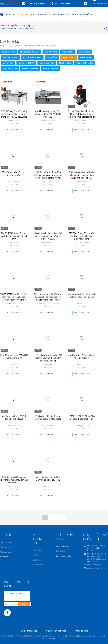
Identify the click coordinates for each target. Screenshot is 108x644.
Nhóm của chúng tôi (42, 565)
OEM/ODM (60, 551)
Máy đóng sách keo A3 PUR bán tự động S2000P (14, 417)
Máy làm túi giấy (10, 57)
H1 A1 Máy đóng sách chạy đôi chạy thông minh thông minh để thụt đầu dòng (48, 358)
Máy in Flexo (8, 63)
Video (33, 14)
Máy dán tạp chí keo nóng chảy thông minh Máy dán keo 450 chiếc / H (14, 480)
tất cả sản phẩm (9, 52)
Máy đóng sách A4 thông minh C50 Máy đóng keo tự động (82, 295)
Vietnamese (101, 3)
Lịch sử (36, 555)
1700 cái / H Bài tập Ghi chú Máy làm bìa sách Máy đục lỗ (48, 417)
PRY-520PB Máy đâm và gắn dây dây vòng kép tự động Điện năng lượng (82, 236)
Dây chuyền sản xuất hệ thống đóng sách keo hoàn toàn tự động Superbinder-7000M (48, 297)
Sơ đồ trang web (29, 631)
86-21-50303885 (63, 3)
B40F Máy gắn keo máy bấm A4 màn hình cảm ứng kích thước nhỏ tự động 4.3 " (82, 175)
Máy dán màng (51, 52)
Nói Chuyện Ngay (26, 28)
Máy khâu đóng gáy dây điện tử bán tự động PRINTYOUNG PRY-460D (48, 114)
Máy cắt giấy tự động (32, 57)
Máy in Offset (86, 57)
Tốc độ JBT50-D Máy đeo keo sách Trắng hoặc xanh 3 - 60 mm (14, 236)
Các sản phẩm (23, 14)
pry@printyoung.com (37, 3)
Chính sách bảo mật (56, 631)
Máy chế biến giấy (30, 68)
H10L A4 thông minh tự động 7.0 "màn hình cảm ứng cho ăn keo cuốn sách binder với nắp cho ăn (48, 176)
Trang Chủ (7, 14)
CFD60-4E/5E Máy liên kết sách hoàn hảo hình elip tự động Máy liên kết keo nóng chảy (14, 297)
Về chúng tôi (44, 14)
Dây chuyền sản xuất (64, 546)
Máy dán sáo (68, 52)
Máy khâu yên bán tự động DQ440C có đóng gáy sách (48, 478)
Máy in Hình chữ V (26, 63)
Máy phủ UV (52, 57)
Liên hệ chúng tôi (8, 28)
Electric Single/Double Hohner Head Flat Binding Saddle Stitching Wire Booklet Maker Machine (82, 115)
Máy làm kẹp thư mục (30, 52)
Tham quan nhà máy (61, 14)
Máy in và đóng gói (85, 63)
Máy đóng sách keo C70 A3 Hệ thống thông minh (14, 356)
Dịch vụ (36, 560)
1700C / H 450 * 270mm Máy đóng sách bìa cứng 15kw (82, 417)
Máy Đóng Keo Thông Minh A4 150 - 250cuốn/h (82, 356)
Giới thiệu (37, 550)
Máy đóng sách (69, 57)
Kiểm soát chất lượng (82, 14)
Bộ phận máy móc (51, 68)
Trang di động (82, 631)
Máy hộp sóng (65, 63)
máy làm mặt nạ (10, 68)
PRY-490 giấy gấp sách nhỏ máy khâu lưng (14, 174)
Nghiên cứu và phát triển (66, 556)
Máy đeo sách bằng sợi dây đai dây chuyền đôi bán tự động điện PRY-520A (48, 236)
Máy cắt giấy (84, 52)
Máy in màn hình (47, 63)
